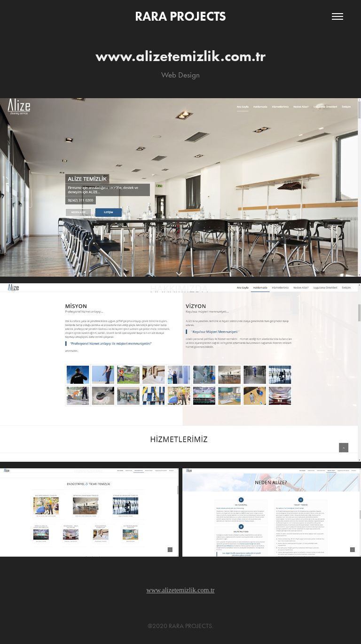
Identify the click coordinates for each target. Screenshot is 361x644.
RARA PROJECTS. (191, 626)
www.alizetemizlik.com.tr (181, 590)
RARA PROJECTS (180, 16)
